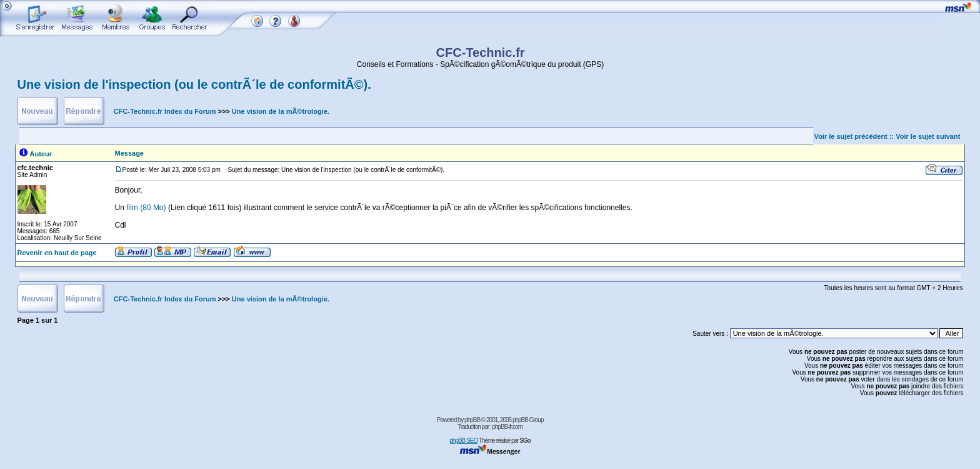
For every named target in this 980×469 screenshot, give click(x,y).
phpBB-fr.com (507, 427)
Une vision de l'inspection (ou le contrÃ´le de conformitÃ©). (194, 84)
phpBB (472, 420)
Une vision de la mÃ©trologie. (281, 111)
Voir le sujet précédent (851, 136)
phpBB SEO (463, 441)
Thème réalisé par (505, 441)
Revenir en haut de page (57, 253)
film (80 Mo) (147, 208)
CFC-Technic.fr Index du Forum (165, 111)
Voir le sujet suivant (928, 136)
